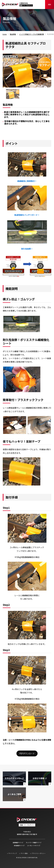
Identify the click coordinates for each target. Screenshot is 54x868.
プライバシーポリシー (39, 853)
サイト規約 (24, 853)
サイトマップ (13, 853)
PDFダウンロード (27, 753)
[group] (13, 94)
